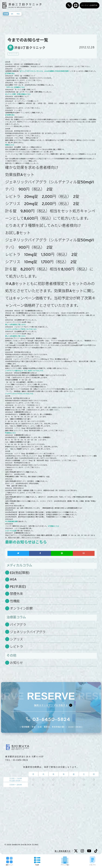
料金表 (37, 861)
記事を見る (11, 74)
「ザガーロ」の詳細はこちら (15, 87)
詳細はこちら (10, 145)
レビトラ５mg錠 (11, 531)
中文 (18, 14)
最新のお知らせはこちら (26, 542)
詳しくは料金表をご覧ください (16, 325)
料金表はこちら (10, 433)
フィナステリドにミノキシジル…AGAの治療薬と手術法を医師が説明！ (46, 71)
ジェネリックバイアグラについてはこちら (19, 394)
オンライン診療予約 (89, 5)
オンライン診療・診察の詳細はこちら (18, 94)
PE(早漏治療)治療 (11, 522)
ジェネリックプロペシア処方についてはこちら (21, 329)
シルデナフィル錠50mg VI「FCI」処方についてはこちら (24, 371)
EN (12, 14)
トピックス (93, 861)
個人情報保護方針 (63, 851)
